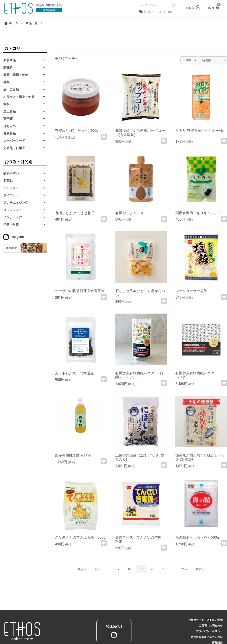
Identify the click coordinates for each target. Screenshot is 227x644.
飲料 (6, 104)
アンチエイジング (16, 203)
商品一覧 (32, 23)
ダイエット (11, 195)
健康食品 (10, 133)
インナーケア (13, 217)
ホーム (11, 23)
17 (118, 569)
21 (164, 569)
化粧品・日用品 (14, 148)
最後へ (200, 569)
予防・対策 (11, 225)
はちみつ (10, 126)
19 (141, 569)
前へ (98, 569)
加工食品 (10, 111)
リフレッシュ (13, 210)
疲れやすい (11, 173)
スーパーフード (14, 141)
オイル (163, 12)
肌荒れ (8, 181)
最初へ (82, 569)
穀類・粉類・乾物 (16, 75)
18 (129, 569)
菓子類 (8, 119)
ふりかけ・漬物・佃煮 (19, 97)
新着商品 (10, 60)
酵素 (170, 12)
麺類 (6, 82)
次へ (184, 569)
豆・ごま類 (11, 89)
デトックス (11, 188)
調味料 (8, 67)
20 (153, 569)
